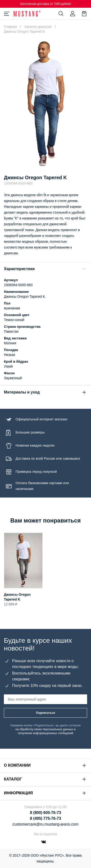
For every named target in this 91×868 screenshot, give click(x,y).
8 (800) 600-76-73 (45, 813)
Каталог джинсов (38, 27)
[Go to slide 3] (47, 162)
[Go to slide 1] (36, 162)
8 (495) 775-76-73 (45, 818)
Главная (10, 27)
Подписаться (45, 713)
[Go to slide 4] (52, 162)
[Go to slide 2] (42, 162)
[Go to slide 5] (57, 162)
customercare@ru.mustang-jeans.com (45, 824)
